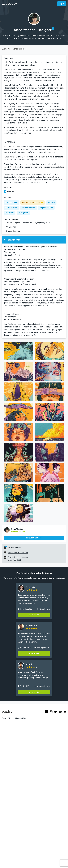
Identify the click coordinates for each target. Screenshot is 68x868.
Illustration (12, 192)
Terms (4, 718)
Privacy (11, 718)
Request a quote (34, 538)
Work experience (20, 49)
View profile (34, 615)
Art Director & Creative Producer (19, 279)
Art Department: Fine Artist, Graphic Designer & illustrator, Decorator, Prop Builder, (30, 248)
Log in (62, 4)
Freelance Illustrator (13, 314)
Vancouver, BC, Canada (18, 553)
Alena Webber (17, 529)
